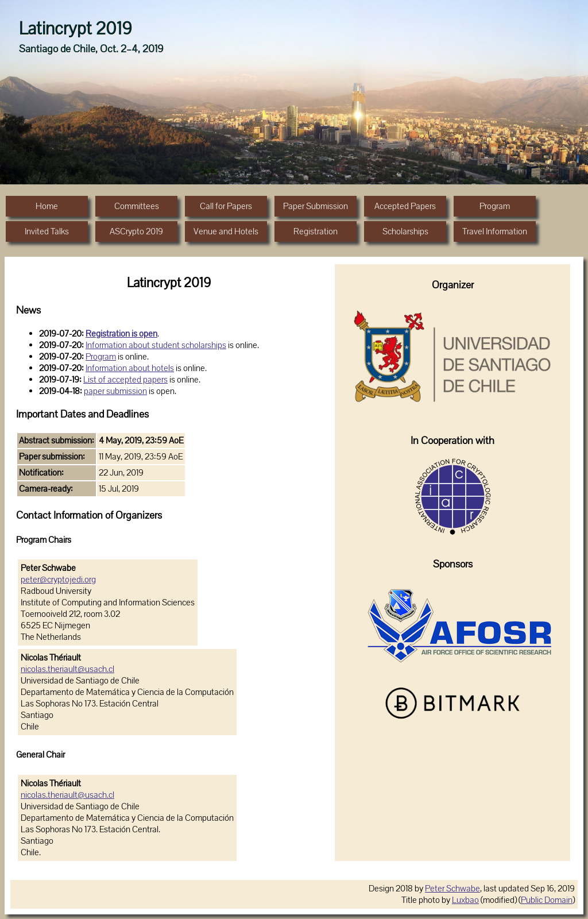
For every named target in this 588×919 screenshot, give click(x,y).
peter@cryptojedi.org (58, 580)
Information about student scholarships (156, 345)
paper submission (115, 391)
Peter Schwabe (452, 889)
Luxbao (465, 900)
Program (101, 357)
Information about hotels (130, 368)
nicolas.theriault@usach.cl (67, 669)
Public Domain (547, 900)
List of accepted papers (125, 380)
